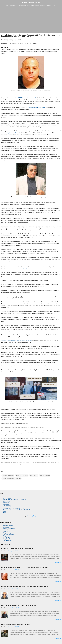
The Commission (8, 506)
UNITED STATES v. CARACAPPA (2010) (14, 500)
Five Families (7, 501)
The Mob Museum (8, 540)
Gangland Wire (7, 536)
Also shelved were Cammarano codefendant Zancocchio (17, 341)
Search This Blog (8, 507)
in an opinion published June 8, (37, 108)
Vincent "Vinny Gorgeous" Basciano (11, 479)
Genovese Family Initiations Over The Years (16, 624)
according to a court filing (10, 133)
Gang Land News (8, 539)
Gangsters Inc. (7, 531)
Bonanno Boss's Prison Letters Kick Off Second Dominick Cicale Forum (25, 567)
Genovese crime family (22, 475)
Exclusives (6, 503)
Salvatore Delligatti (45, 475)
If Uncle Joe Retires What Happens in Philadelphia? (18, 548)
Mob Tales (6, 527)
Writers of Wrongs (8, 526)
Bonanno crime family (8, 475)
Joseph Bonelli (34, 475)
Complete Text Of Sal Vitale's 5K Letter (14, 508)
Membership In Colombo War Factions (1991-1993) (17, 510)
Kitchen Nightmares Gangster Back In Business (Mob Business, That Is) (25, 586)
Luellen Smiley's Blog (9, 529)
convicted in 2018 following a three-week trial (24, 98)
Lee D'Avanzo (7, 498)
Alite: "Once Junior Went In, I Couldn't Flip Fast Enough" (19, 605)
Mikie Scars (6, 513)
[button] (60, 36)
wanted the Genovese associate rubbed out (19, 269)
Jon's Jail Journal (8, 530)
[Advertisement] (31, 20)
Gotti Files (6, 504)
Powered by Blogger (31, 516)
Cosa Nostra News (31, 3)
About (5, 497)
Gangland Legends (8, 533)
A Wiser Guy (7, 537)
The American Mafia (9, 534)
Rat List (5, 511)
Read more (57, 562)
